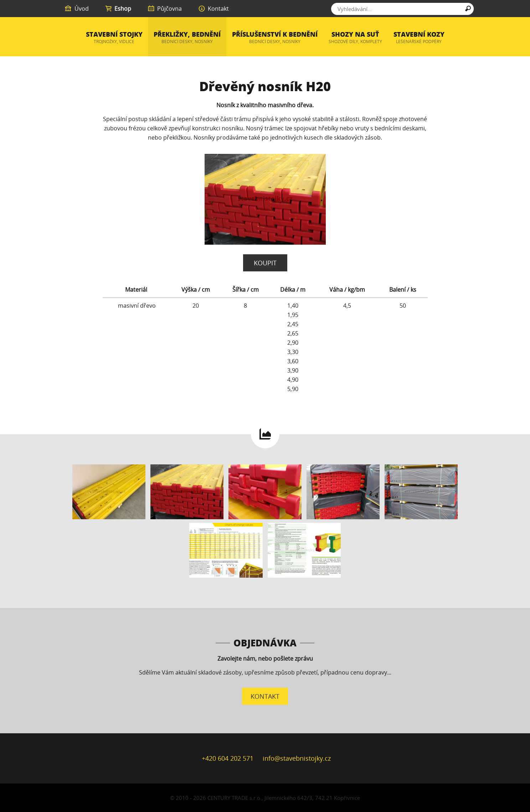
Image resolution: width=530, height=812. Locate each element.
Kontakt (213, 9)
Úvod (76, 9)
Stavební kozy (419, 37)
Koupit (265, 263)
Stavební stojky (114, 37)
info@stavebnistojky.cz (297, 758)
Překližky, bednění (187, 37)
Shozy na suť (355, 37)
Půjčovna (165, 9)
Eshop (118, 9)
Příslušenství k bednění (275, 37)
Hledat (468, 10)
